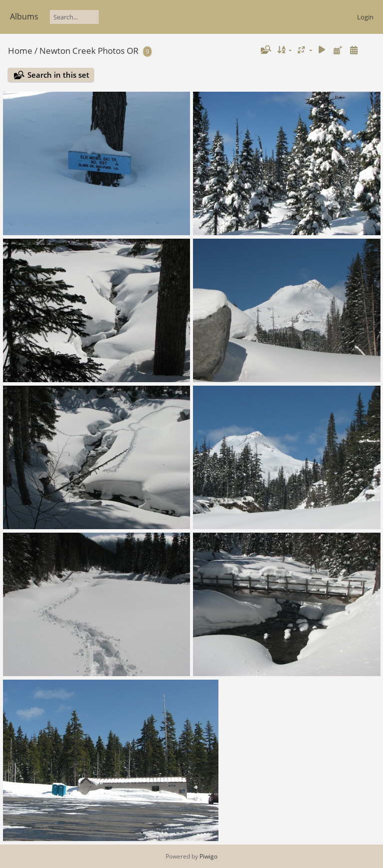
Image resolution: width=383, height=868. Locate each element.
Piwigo (208, 856)
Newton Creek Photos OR (89, 51)
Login (365, 17)
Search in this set (58, 75)
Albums (24, 16)
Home (20, 51)
